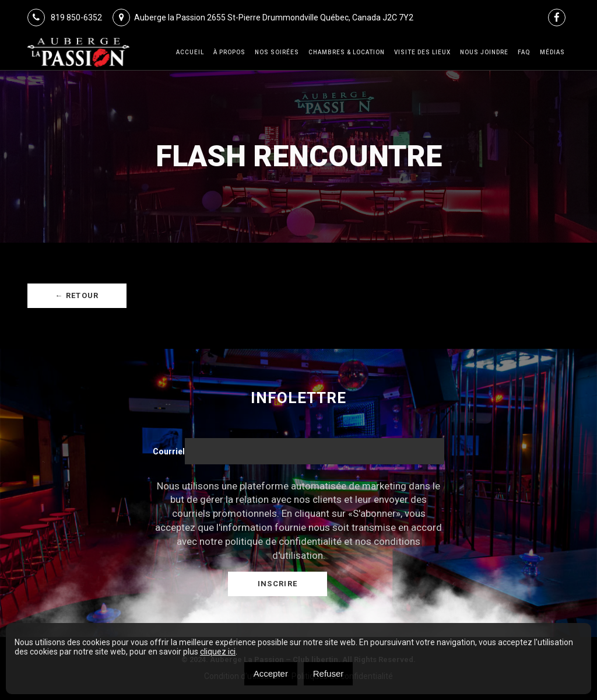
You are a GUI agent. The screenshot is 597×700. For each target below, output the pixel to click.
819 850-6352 (65, 17)
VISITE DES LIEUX (422, 52)
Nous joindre (484, 52)
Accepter (271, 673)
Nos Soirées (277, 52)
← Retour (77, 295)
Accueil (190, 52)
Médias (552, 52)
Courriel (169, 452)
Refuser (329, 673)
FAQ (524, 52)
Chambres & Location (347, 52)
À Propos (229, 52)
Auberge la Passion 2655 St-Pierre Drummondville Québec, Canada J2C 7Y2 (263, 17)
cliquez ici (218, 652)
